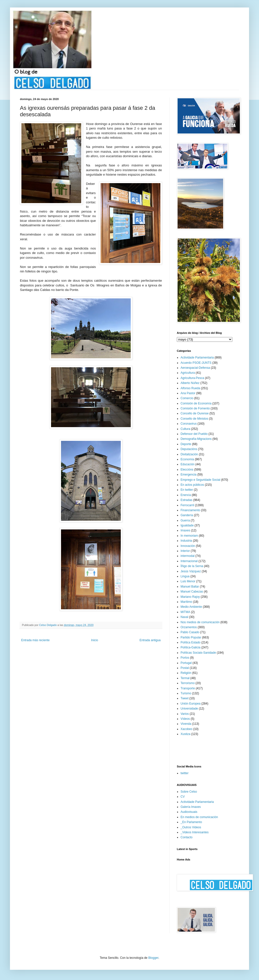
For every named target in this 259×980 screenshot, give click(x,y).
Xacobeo (186, 729)
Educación (188, 464)
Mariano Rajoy (190, 597)
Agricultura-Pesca (192, 378)
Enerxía (186, 495)
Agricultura (188, 373)
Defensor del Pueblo (194, 434)
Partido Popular (191, 637)
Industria (186, 541)
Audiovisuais (189, 812)
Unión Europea (191, 704)
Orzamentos (189, 627)
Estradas (186, 500)
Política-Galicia (191, 647)
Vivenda (186, 724)
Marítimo (186, 602)
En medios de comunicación (199, 817)
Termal (185, 678)
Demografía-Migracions (196, 439)
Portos (185, 658)
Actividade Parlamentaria (197, 358)
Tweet (185, 698)
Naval (184, 617)
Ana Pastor (188, 393)
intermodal (188, 556)
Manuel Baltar (190, 587)
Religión (186, 673)
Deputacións (189, 449)
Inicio (95, 640)
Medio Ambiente (191, 607)
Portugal (186, 663)
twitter (185, 773)
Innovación (188, 546)
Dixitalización (189, 454)
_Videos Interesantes (195, 832)
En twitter (187, 490)
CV (183, 797)
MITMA (185, 612)
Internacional (189, 561)
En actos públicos (192, 485)
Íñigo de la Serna (192, 566)
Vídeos (185, 719)
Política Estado (191, 642)
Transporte (188, 688)
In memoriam (189, 536)
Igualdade (187, 525)
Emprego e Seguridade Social (200, 480)
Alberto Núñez (190, 383)
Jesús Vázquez (191, 571)
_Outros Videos (191, 827)
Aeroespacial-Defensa (195, 368)
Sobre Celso (189, 792)
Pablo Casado (190, 632)
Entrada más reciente (35, 640)
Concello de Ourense (195, 413)
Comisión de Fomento (195, 408)
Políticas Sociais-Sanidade (198, 653)
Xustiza (185, 734)
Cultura (185, 429)
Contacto (187, 837)
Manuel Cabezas (192, 592)
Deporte (186, 444)
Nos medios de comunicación (200, 622)
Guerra (185, 520)
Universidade (189, 709)
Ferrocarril (187, 505)
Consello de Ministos (194, 419)
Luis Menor (188, 581)
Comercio (187, 398)
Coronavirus (189, 424)
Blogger (153, 958)
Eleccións (187, 470)
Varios (185, 714)
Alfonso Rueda (190, 388)
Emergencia (189, 475)
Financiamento (190, 510)
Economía (187, 459)
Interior (185, 551)
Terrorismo (188, 683)
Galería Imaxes (191, 807)
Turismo (186, 693)
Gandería (187, 515)
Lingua (185, 576)
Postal (185, 668)
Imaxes (185, 530)
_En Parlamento (191, 822)
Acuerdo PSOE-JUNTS (196, 363)
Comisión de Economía (196, 403)
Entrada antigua (150, 640)
